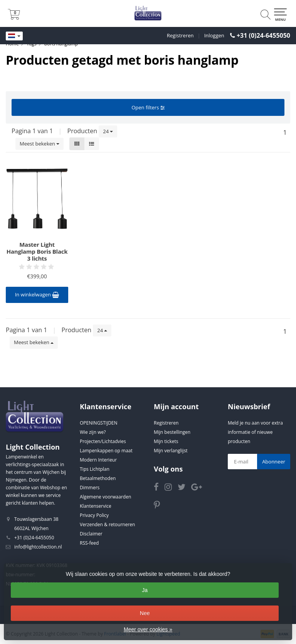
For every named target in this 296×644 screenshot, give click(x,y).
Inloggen (214, 35)
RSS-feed (89, 543)
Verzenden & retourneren (107, 524)
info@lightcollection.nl (38, 547)
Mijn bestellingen (172, 432)
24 (108, 131)
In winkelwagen (37, 294)
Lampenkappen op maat (106, 451)
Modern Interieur (98, 460)
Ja (145, 590)
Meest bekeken (40, 144)
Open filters (148, 107)
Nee (145, 613)
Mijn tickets (166, 441)
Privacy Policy (94, 515)
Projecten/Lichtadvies (103, 441)
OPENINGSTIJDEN (99, 423)
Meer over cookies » (148, 629)
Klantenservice (96, 506)
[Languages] (14, 36)
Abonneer (274, 462)
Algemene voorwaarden (105, 497)
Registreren (180, 35)
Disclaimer (91, 534)
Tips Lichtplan (95, 469)
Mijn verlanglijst (171, 451)
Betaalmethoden (98, 478)
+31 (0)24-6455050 (263, 35)
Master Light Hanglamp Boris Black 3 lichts (37, 251)
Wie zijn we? (93, 432)
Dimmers (90, 488)
